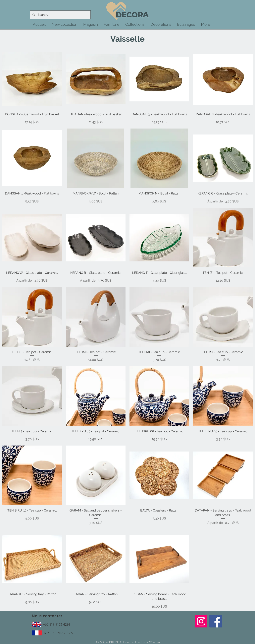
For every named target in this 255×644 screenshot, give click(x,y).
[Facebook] (216, 621)
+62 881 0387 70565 (58, 633)
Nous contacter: (48, 616)
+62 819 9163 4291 (56, 624)
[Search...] (60, 15)
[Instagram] (201, 621)
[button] (64, 24)
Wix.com (154, 642)
